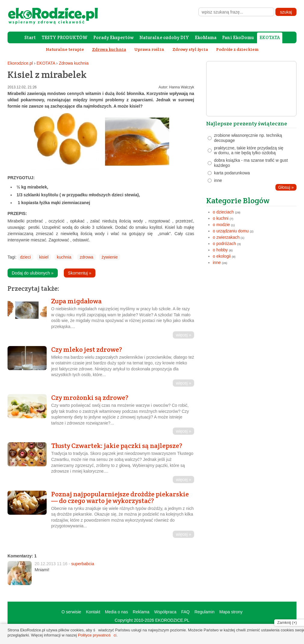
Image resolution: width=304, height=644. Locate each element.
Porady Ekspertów (113, 37)
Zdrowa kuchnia (74, 63)
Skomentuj (80, 273)
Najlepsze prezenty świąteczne (247, 123)
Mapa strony (231, 612)
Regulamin (205, 612)
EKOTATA (270, 37)
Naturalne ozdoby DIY (164, 37)
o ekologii (222, 256)
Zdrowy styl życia (190, 49)
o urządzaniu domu (231, 231)
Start (30, 37)
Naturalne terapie (65, 49)
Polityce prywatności (97, 635)
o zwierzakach (226, 237)
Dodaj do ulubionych (33, 273)
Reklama (141, 612)
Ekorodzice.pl (20, 63)
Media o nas (116, 612)
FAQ (185, 612)
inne (217, 262)
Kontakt (93, 612)
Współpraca (165, 612)
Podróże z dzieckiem (237, 49)
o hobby (220, 250)
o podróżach (224, 244)
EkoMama (206, 37)
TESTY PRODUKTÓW (65, 37)
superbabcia (82, 564)
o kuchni (221, 218)
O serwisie (71, 612)
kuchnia (64, 257)
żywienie (110, 257)
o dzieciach (223, 212)
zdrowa (87, 257)
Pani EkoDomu (238, 37)
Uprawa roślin (149, 49)
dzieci (25, 257)
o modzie (221, 225)
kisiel (44, 257)
